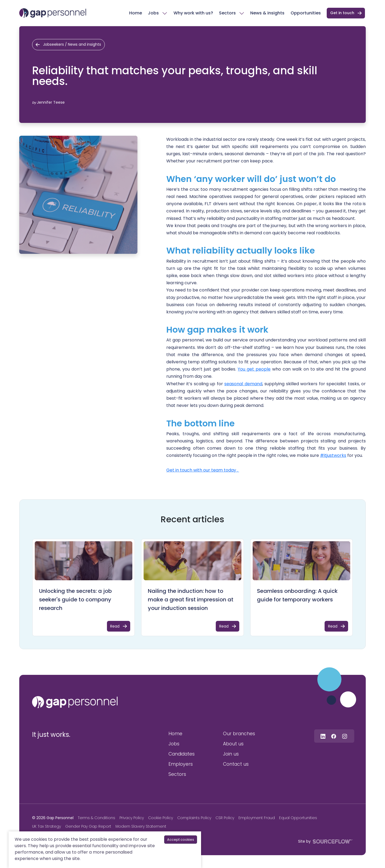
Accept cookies (181, 840)
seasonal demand (243, 384)
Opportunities (306, 13)
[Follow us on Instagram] (345, 736)
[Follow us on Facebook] (334, 736)
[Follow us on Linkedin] (323, 736)
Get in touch (342, 13)
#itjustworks (333, 455)
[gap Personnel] (53, 13)
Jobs (153, 13)
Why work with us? (193, 13)
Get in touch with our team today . (203, 470)
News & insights (267, 13)
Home (136, 13)
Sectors (227, 13)
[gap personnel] (75, 702)
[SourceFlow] (332, 841)
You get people (254, 369)
